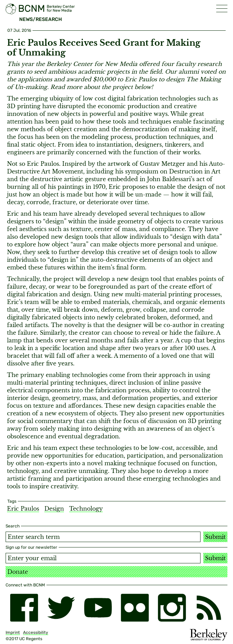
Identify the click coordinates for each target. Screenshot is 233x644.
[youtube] (98, 608)
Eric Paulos (23, 509)
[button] (222, 9)
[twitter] (61, 608)
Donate (18, 572)
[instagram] (172, 608)
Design (54, 509)
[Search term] (103, 537)
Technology (86, 509)
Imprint (13, 632)
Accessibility (36, 632)
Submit (215, 537)
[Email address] (103, 558)
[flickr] (135, 608)
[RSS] (209, 608)
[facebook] (24, 608)
